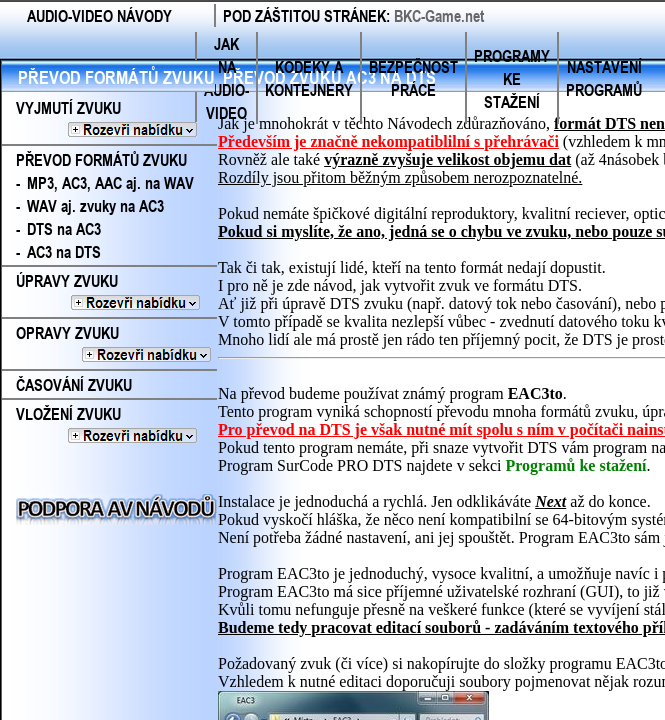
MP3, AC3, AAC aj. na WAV (110, 182)
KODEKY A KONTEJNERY (309, 78)
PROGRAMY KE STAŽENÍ (512, 78)
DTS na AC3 (64, 228)
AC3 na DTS (64, 251)
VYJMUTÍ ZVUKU (105, 119)
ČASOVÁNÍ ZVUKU (74, 384)
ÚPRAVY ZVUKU (109, 292)
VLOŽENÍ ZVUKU (105, 425)
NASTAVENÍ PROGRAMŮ (604, 78)
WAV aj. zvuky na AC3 (95, 205)
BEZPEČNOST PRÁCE (413, 78)
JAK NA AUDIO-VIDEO (226, 78)
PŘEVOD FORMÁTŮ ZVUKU (116, 77)
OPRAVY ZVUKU (106, 344)
